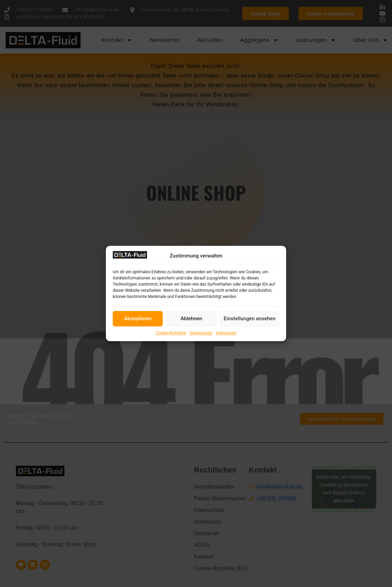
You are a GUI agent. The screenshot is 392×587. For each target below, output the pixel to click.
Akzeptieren (138, 319)
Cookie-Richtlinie (171, 333)
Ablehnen (191, 319)
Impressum (226, 333)
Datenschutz (201, 333)
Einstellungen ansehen (250, 319)
